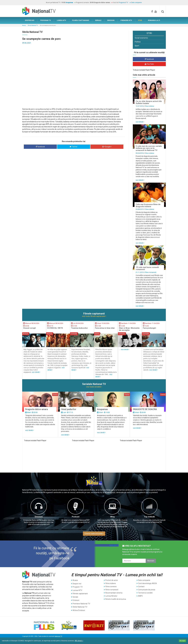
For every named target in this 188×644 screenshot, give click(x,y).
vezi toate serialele (94, 387)
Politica (138, 42)
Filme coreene (111, 587)
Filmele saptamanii (80, 593)
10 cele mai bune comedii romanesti (147, 268)
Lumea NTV (77, 590)
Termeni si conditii (145, 593)
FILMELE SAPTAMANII (81, 20)
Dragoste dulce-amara (36, 409)
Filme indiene (149, 106)
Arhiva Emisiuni (79, 609)
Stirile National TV (33, 25)
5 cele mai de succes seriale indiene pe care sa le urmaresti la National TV (149, 148)
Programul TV (123, 3)
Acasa (24, 25)
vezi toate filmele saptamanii (94, 316)
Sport (137, 46)
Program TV (77, 587)
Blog (112, 517)
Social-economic (141, 38)
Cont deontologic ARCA (147, 583)
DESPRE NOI (30, 20)
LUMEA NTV (61, 20)
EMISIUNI (111, 20)
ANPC (140, 596)
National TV (114, 545)
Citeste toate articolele (94, 534)
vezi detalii (140, 122)
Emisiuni (39, 517)
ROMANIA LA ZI (154, 20)
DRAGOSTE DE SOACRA (145, 409)
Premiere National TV (81, 602)
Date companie (136, 3)
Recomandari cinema (114, 593)
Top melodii (149, 517)
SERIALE (98, 20)
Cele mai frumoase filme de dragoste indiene (148, 205)
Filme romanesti (150, 272)
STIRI (140, 20)
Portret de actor (112, 580)
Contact (141, 587)
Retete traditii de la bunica (116, 599)
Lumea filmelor (111, 596)
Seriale (75, 596)
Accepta (182, 641)
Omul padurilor (69, 409)
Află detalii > (79, 641)
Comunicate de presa (147, 590)
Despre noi (77, 583)
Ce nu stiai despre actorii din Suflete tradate (149, 102)
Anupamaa (69, 3)
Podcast (76, 517)
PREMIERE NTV (126, 20)
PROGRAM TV (46, 20)
